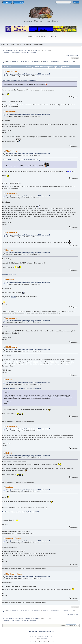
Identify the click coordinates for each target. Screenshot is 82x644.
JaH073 (47, 50)
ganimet (10, 487)
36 (10, 61)
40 (18, 61)
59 (53, 61)
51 (38, 61)
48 (32, 61)
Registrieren (18, 2)
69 (71, 61)
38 (14, 61)
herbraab (10, 280)
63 (60, 61)
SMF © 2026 (41, 637)
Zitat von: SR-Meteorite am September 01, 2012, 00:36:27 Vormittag (21, 160)
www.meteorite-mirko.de (9, 274)
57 (49, 61)
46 (29, 61)
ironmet (9, 250)
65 (64, 61)
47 (30, 61)
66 (66, 61)
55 (46, 61)
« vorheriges (69, 56)
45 (27, 61)
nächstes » (76, 56)
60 (55, 61)
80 (76, 61)
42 (21, 61)
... (9, 61)
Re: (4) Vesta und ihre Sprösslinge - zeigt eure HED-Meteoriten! (28, 74)
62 (59, 61)
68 (70, 61)
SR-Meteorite (12, 112)
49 (34, 61)
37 (12, 61)
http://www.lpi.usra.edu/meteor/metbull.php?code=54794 (21, 512)
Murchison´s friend (14, 538)
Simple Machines (49, 637)
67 (68, 61)
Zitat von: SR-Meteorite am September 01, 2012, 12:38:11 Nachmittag (22, 389)
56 (48, 61)
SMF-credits (33, 637)
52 (40, 61)
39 (16, 61)
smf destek (44, 639)
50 (36, 61)
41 (19, 61)
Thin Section (11, 71)
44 (25, 61)
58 (51, 61)
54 (44, 61)
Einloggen (7, 2)
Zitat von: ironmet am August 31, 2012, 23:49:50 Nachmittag (19, 80)
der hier (13, 297)
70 (73, 61)
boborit (9, 380)
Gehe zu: (64, 625)
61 (57, 61)
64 (62, 61)
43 (23, 61)
